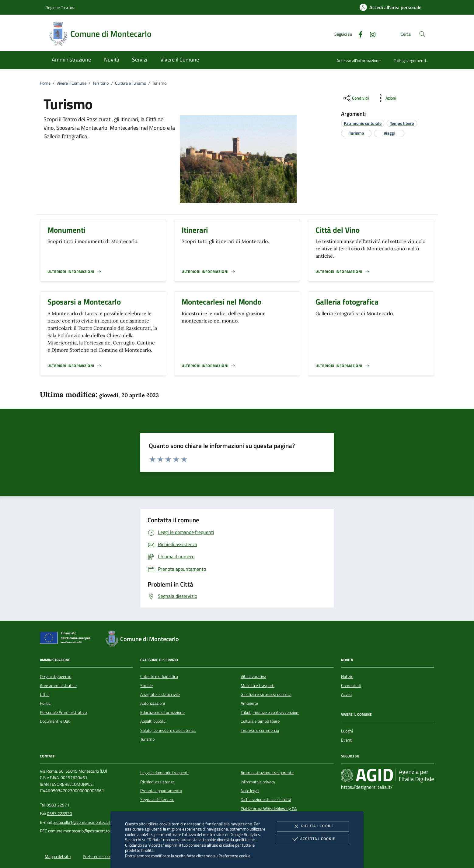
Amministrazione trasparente (267, 773)
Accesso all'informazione (359, 60)
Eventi (347, 740)
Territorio (101, 83)
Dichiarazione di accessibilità (266, 799)
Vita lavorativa (253, 676)
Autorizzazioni (153, 703)
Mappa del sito (58, 856)
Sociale (146, 686)
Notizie (347, 676)
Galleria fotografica (347, 302)
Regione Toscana (60, 7)
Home (45, 83)
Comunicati (351, 686)
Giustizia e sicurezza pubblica (266, 694)
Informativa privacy (258, 782)
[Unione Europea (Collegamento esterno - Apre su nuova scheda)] (67, 639)
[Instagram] (370, 34)
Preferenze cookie (234, 856)
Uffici (45, 694)
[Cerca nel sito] (422, 34)
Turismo (147, 739)
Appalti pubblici (153, 721)
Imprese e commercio (260, 730)
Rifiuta (313, 826)
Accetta (313, 839)
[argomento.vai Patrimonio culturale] (363, 123)
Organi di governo (56, 676)
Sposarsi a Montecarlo (84, 302)
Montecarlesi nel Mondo (221, 302)
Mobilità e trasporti (258, 686)
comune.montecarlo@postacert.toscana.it (86, 831)
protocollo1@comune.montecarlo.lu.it (86, 822)
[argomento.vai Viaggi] (389, 133)
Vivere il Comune (71, 83)
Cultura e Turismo (131, 83)
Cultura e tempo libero (260, 721)
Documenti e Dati (55, 721)
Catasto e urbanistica (159, 676)
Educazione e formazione (162, 712)
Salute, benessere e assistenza (168, 730)
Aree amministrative (58, 686)
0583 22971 (58, 805)
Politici (46, 703)
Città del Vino (338, 230)
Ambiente (249, 703)
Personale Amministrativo (63, 712)
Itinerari (195, 230)
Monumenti (66, 230)
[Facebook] (358, 34)
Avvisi (346, 694)
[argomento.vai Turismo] (356, 133)
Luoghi (347, 731)
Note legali (250, 791)
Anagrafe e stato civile (160, 694)
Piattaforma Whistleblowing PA (269, 809)
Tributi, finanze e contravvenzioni (270, 712)
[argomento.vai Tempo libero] (402, 123)
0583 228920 (59, 813)
